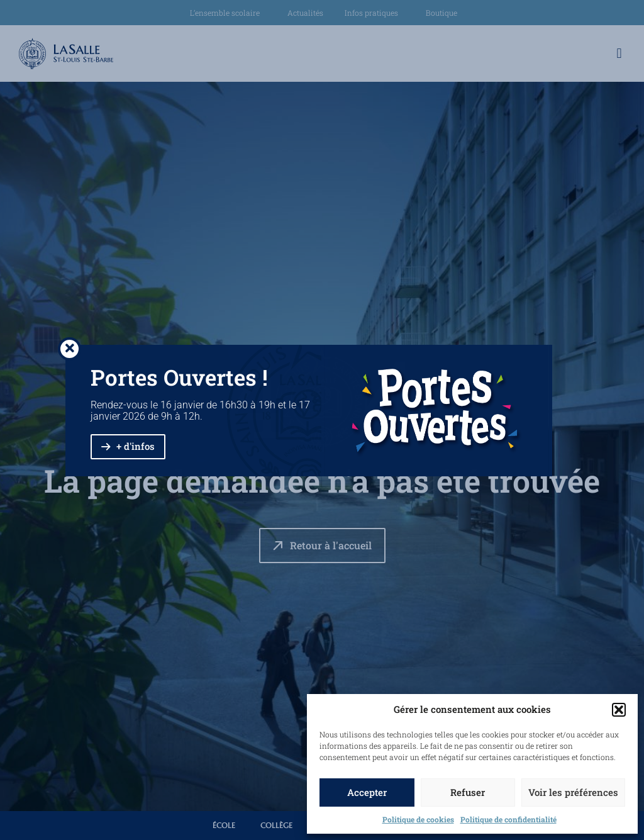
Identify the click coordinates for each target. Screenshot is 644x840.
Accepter (367, 792)
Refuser (468, 792)
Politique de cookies (418, 819)
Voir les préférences (573, 792)
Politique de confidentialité (508, 819)
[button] (619, 710)
